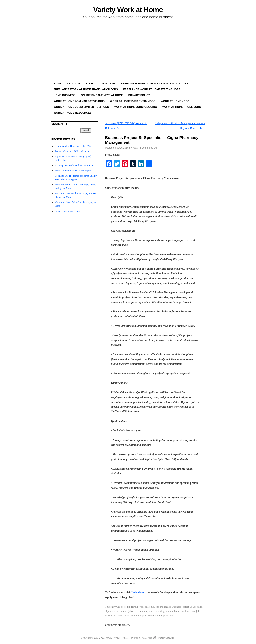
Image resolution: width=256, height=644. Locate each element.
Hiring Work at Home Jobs (145, 607)
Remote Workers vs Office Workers (72, 151)
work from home (114, 615)
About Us (74, 84)
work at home (173, 611)
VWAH (136, 148)
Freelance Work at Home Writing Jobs (152, 89)
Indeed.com (139, 592)
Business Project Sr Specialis (187, 607)
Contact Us (107, 84)
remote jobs (127, 611)
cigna (108, 611)
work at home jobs (191, 611)
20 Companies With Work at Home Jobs (74, 165)
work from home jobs (135, 615)
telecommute (141, 611)
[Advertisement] (128, 50)
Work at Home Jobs (175, 101)
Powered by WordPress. (141, 638)
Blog (90, 84)
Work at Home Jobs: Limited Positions (81, 107)
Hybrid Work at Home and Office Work (74, 146)
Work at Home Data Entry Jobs (133, 101)
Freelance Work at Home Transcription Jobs (155, 84)
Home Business (64, 95)
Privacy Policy (139, 95)
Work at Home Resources (72, 113)
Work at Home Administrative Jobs (79, 101)
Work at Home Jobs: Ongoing (136, 107)
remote (116, 611)
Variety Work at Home (128, 10)
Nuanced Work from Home (68, 211)
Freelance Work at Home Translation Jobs (86, 89)
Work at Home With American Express (73, 171)
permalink (168, 615)
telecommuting (157, 611)
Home (57, 84)
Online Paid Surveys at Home (102, 95)
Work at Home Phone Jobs (182, 107)
